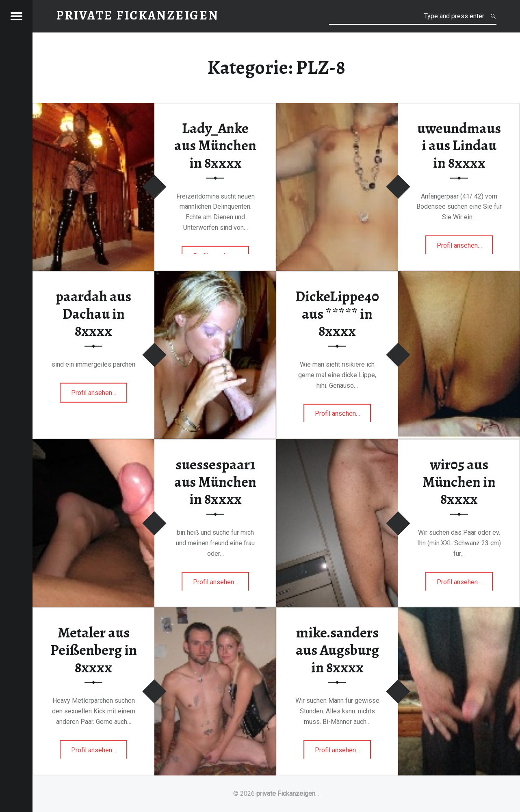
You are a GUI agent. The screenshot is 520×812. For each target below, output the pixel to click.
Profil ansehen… (465, 248)
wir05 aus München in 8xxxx (459, 482)
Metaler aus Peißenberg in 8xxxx (94, 650)
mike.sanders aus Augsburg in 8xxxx (337, 650)
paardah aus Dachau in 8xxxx (93, 314)
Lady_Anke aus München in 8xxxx (215, 145)
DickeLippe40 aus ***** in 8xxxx (337, 314)
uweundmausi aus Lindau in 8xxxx (459, 145)
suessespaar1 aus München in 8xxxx (215, 482)
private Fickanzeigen (286, 794)
